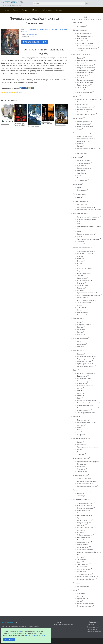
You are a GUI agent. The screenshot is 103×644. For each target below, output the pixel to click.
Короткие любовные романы (87, 219)
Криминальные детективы (86, 73)
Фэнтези (25, 32)
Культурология (82, 278)
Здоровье (80, 327)
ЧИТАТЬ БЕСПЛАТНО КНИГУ (36, 42)
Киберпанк (81, 525)
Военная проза (82, 376)
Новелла (80, 388)
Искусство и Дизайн (84, 141)
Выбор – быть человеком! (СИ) (47, 123)
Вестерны (80, 354)
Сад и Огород (82, 173)
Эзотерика (81, 454)
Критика (80, 144)
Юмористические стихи (85, 606)
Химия (79, 310)
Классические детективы (85, 70)
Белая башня (5, 124)
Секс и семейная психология (87, 300)
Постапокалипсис (83, 547)
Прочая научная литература (86, 293)
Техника (76, 490)
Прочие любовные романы (86, 234)
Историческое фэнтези (85, 523)
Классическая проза (84, 381)
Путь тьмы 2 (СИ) (60, 125)
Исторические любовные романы (38, 29)
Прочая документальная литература (89, 149)
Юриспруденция (83, 312)
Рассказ (80, 396)
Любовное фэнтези (84, 537)
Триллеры (80, 90)
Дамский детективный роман (87, 60)
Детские (76, 96)
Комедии (80, 596)
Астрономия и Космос (84, 254)
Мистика (80, 540)
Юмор (75, 590)
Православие (82, 444)
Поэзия (80, 347)
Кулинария (81, 166)
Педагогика (81, 288)
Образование (78, 319)
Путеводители (82, 464)
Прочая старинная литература (87, 486)
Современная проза (84, 410)
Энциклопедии (82, 471)
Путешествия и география (86, 366)
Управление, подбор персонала (88, 48)
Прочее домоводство (84, 168)
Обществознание (83, 285)
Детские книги (78, 118)
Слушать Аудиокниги (93, 627)
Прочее (76, 417)
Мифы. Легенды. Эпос (84, 484)
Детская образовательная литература (90, 100)
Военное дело (78, 23)
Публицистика (82, 153)
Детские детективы (84, 124)
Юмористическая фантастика (87, 577)
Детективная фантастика (85, 515)
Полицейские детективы (85, 82)
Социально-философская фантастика (89, 552)
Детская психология (84, 273)
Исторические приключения (87, 356)
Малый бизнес (82, 41)
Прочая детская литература (86, 114)
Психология (81, 334)
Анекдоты (80, 594)
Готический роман (83, 513)
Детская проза (82, 105)
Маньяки (80, 78)
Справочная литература (81, 458)
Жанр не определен (80, 194)
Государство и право (84, 271)
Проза (75, 370)
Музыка (80, 430)
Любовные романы (79, 214)
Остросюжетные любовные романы (89, 227)
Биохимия (81, 261)
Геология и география (84, 268)
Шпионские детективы (85, 92)
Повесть (80, 391)
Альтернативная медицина (86, 251)
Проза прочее (82, 393)
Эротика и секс (82, 180)
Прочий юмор (82, 599)
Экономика (81, 51)
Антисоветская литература (86, 373)
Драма (79, 188)
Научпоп (80, 146)
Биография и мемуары (85, 325)
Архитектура (81, 496)
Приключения (78, 351)
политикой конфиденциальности (35, 636)
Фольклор (77, 583)
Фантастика (81, 567)
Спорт (79, 175)
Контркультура (82, 383)
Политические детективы (86, 80)
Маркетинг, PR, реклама (85, 43)
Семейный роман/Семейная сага (88, 403)
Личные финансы (83, 38)
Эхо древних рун (33, 126)
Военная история (83, 266)
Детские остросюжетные (85, 107)
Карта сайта (91, 625)
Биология (80, 256)
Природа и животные (84, 361)
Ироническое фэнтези (85, 520)
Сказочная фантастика (84, 550)
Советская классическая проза (87, 408)
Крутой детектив (83, 75)
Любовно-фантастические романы (88, 222)
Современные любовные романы (88, 239)
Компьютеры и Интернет (81, 201)
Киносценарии (82, 190)
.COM (12, 2)
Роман (79, 398)
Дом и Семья (77, 157)
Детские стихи (82, 112)
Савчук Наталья (31, 34)
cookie (19, 631)
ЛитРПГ (80, 533)
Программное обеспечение (86, 207)
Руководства (81, 466)
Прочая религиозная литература (88, 447)
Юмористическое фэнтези (86, 579)
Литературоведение (84, 281)
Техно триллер (82, 87)
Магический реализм (84, 386)
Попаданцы (81, 545)
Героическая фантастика (85, 508)
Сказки (80, 129)
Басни (79, 342)
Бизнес (80, 322)
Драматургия (77, 184)
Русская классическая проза (86, 400)
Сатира (80, 601)
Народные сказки (83, 586)
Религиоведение (83, 298)
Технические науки (83, 303)
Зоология (80, 276)
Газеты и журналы (83, 420)
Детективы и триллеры (81, 55)
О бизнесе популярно (84, 46)
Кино (79, 427)
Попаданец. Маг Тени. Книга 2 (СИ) (20, 124)
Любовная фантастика (59, 29)
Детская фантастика (84, 122)
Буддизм (80, 442)
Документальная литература (83, 133)
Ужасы (79, 562)
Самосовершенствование (86, 452)
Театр (79, 432)
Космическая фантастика (85, 528)
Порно (79, 232)
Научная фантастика (84, 542)
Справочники (82, 469)
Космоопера (81, 530)
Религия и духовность (80, 439)
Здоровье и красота (84, 163)
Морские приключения (85, 359)
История (80, 330)
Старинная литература (80, 475)
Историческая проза (84, 378)
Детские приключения (85, 109)
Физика (80, 305)
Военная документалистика (86, 139)
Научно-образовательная (81, 248)
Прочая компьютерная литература (88, 210)
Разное (80, 197)
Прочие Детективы (83, 85)
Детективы (81, 63)
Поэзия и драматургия (81, 338)
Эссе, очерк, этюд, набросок (86, 413)
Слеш (79, 236)
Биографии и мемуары (85, 136)
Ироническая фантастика (85, 518)
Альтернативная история (85, 503)
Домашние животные (84, 161)
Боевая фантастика (83, 506)
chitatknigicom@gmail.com (65, 625)
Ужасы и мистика (83, 564)
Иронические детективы (85, 65)
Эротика (80, 244)
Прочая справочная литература (87, 462)
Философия (81, 307)
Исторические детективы (85, 68)
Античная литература (84, 479)
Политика (80, 290)
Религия (80, 449)
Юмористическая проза (85, 603)
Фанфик (80, 435)
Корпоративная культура (85, 36)
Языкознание (82, 315)
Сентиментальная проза (85, 405)
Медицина (81, 283)
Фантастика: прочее (84, 569)
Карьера (80, 332)
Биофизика (81, 259)
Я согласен (10, 639)
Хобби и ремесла (83, 178)
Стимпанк (80, 557)
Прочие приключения (84, 364)
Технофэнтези (82, 559)
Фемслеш (80, 241)
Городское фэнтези (84, 510)
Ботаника (80, 263)
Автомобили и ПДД (84, 493)
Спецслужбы (81, 26)
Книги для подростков (85, 126)
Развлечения (81, 170)
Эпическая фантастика (85, 574)
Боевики (80, 58)
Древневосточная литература (87, 481)
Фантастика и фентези (81, 500)
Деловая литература (80, 30)
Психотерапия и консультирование (89, 295)
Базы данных (82, 205)
